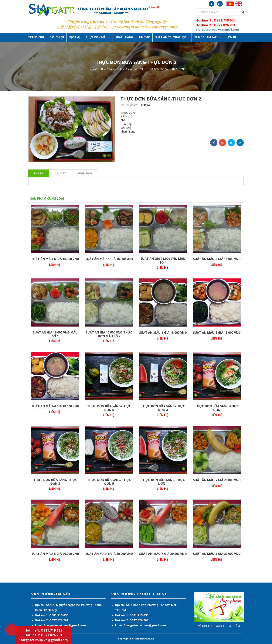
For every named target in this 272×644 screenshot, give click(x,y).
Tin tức (144, 37)
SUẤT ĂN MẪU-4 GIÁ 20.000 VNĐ (163, 554)
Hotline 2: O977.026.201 (43, 635)
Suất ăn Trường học (172, 37)
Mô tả (39, 173)
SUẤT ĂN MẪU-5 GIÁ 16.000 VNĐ (109, 259)
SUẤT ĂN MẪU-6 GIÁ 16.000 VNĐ (55, 259)
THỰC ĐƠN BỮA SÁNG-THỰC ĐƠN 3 (55, 482)
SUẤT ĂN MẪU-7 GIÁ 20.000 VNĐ (217, 480)
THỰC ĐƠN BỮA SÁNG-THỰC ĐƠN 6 (109, 408)
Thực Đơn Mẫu (98, 37)
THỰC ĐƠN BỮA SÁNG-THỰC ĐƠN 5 (109, 482)
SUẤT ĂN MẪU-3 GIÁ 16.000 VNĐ (217, 259)
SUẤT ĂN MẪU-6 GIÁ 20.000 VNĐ (109, 554)
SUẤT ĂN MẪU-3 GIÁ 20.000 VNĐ (217, 554)
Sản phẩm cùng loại (47, 199)
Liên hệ (231, 37)
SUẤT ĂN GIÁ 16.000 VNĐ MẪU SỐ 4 (163, 261)
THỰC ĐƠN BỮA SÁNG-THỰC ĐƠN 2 (167, 69)
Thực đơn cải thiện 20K (132, 69)
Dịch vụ (75, 37)
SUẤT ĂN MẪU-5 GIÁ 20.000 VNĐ (55, 554)
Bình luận (85, 173)
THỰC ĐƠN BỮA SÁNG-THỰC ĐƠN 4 (163, 408)
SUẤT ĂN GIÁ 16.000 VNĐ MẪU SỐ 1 (55, 334)
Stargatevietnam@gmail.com (65, 625)
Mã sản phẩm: (130, 105)
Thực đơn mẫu (108, 69)
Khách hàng (124, 37)
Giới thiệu (57, 37)
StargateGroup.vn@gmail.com (43, 640)
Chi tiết (60, 173)
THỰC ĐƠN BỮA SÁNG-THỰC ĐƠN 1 (163, 482)
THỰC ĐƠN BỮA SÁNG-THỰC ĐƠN (217, 408)
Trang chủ (36, 37)
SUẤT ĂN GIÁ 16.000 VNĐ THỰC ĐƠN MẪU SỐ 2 (109, 334)
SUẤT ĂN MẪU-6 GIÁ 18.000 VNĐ (163, 333)
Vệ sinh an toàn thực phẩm (219, 626)
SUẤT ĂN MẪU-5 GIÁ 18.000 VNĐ (217, 333)
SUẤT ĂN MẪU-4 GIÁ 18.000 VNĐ (55, 406)
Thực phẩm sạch (208, 37)
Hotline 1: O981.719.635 (9, 624)
